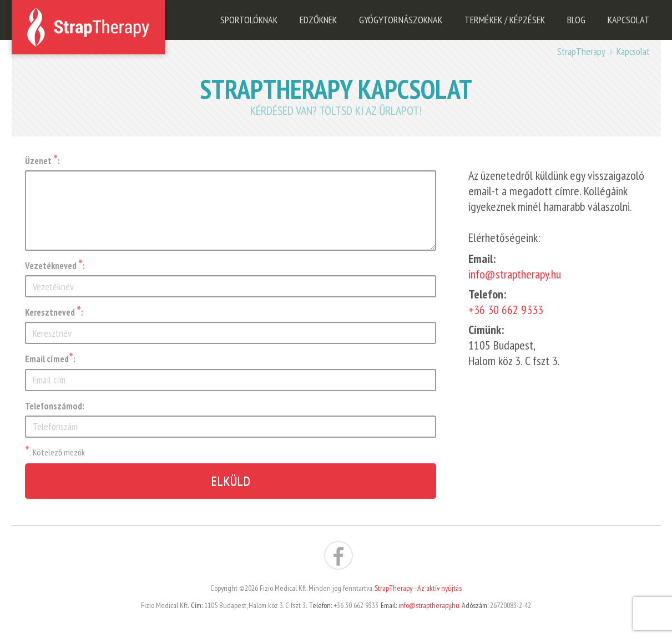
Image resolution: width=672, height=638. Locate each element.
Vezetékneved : (55, 266)
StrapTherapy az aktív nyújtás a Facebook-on (338, 555)
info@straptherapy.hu (515, 274)
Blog (576, 20)
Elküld (231, 481)
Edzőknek (318, 20)
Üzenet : (42, 161)
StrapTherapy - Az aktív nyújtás (418, 588)
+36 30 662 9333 (506, 310)
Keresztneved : (54, 312)
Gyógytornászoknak (401, 20)
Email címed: (50, 359)
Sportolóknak (249, 20)
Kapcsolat (629, 20)
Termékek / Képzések (505, 20)
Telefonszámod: (55, 406)
